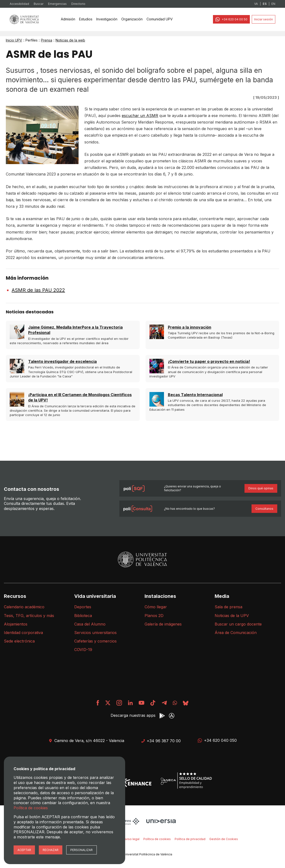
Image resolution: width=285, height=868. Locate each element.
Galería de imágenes (163, 624)
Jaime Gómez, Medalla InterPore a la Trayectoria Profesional (75, 330)
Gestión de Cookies (224, 839)
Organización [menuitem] (132, 19)
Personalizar (81, 850)
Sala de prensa (228, 607)
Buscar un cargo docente (238, 624)
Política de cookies (157, 839)
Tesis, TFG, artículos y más (29, 616)
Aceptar (24, 850)
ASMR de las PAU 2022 (38, 290)
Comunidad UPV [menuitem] (160, 19)
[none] (68, 19)
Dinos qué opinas (261, 488)
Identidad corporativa (23, 633)
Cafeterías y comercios (95, 641)
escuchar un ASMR (140, 116)
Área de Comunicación (236, 633)
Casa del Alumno (90, 624)
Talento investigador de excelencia (62, 361)
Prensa (47, 40)
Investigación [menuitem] (107, 19)
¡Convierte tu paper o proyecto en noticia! (209, 361)
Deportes (83, 607)
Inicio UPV (14, 40)
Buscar (39, 4)
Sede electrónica (19, 641)
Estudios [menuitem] (86, 19)
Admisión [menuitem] (68, 19)
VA (256, 4)
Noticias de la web (70, 40)
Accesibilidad (19, 4)
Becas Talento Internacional (195, 395)
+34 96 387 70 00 (161, 741)
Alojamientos (16, 624)
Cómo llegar (156, 607)
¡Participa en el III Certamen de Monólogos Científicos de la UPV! (80, 397)
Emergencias (57, 4)
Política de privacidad (190, 839)
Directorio (78, 4)
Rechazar (51, 850)
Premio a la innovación (190, 327)
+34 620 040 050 (217, 740)
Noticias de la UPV (232, 616)
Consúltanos (264, 509)
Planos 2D (154, 616)
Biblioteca (83, 616)
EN (273, 4)
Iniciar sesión (264, 19)
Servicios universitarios (95, 633)
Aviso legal (132, 839)
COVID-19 (83, 650)
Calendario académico (24, 607)
